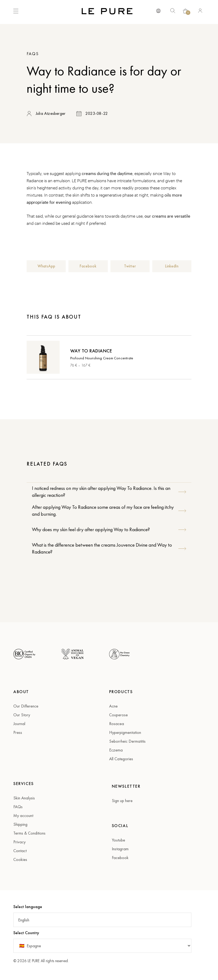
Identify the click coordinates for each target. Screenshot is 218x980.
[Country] (102, 946)
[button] (46, 266)
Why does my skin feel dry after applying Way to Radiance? (91, 529)
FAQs (33, 54)
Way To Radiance (91, 351)
